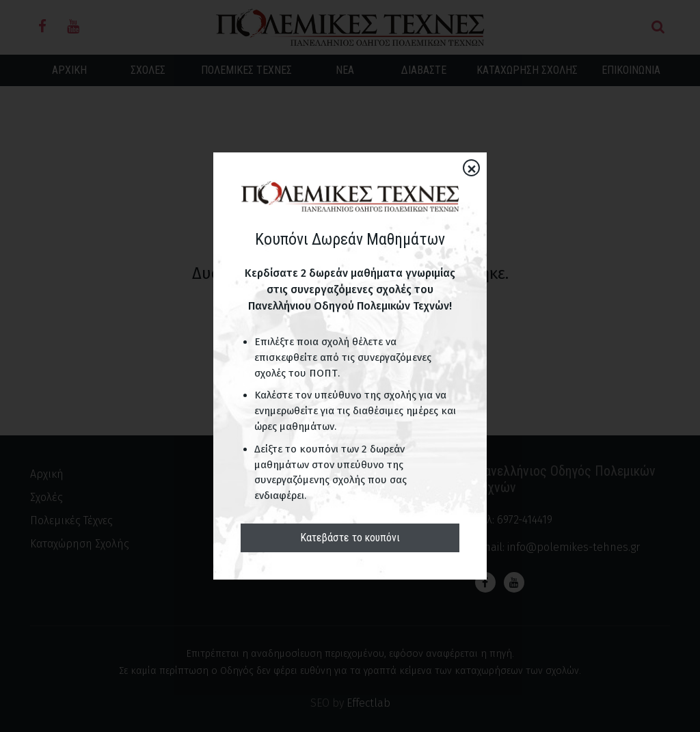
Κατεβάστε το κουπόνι (350, 538)
